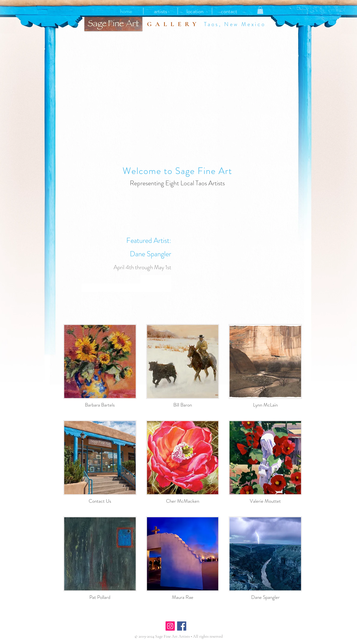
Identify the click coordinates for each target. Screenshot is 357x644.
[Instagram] (170, 626)
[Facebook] (182, 626)
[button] (260, 10)
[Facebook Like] (201, 627)
